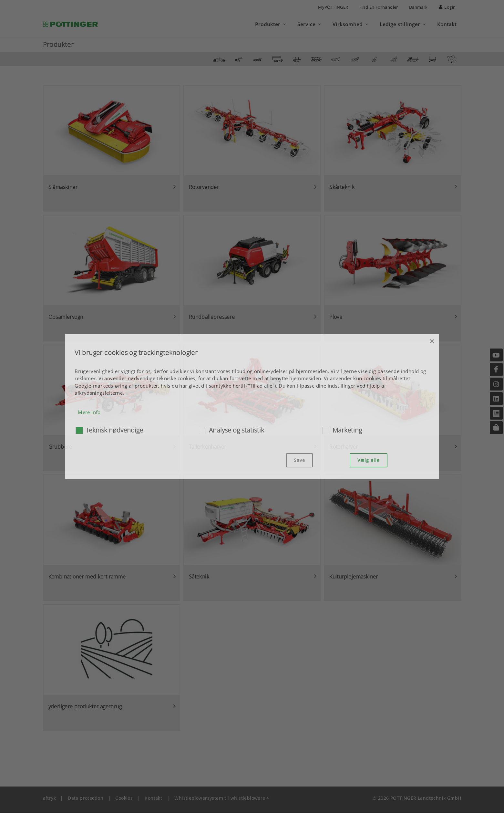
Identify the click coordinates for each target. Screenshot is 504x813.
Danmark (418, 7)
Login (447, 7)
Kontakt (153, 798)
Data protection (86, 798)
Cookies (124, 798)
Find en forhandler (379, 7)
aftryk (49, 798)
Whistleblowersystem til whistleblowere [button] (220, 798)
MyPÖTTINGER (333, 7)
